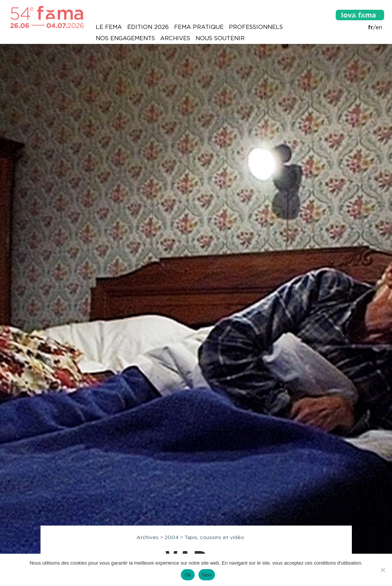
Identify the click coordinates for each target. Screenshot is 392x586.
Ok (188, 575)
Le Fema (109, 27)
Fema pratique (199, 27)
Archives (175, 38)
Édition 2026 (148, 27)
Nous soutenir (220, 38)
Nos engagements (125, 38)
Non (207, 575)
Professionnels (256, 27)
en (379, 27)
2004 (172, 537)
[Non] (383, 570)
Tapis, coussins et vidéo (214, 537)
